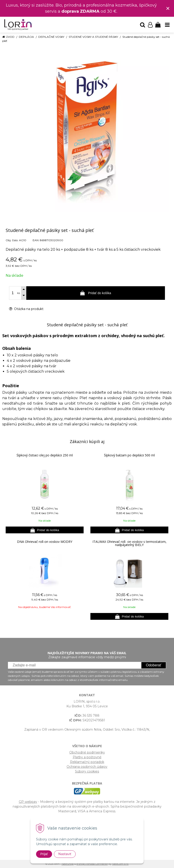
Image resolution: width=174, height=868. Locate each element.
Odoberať (154, 665)
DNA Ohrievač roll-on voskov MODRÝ (45, 542)
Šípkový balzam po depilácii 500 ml (129, 455)
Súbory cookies (87, 771)
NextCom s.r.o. (120, 864)
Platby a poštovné (87, 757)
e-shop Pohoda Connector (92, 864)
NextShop (68, 864)
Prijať (44, 854)
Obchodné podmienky (87, 752)
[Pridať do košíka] (45, 530)
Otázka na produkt (26, 309)
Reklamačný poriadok (87, 762)
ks (19, 293)
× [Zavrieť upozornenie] (168, 8)
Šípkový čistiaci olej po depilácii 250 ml (45, 455)
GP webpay (28, 802)
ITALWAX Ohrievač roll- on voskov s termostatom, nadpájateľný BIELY (129, 543)
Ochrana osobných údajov (87, 767)
